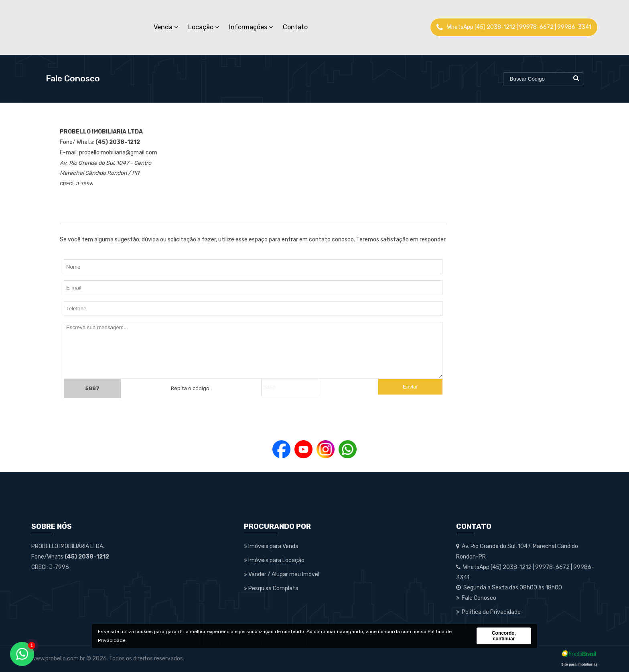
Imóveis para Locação (274, 560)
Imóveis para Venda (271, 546)
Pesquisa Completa (271, 588)
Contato (295, 27)
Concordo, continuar (504, 636)
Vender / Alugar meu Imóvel (282, 574)
